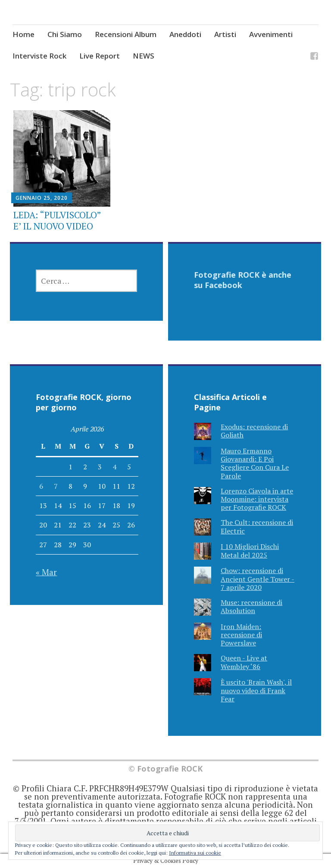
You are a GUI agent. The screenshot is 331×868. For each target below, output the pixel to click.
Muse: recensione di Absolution (251, 606)
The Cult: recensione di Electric (257, 526)
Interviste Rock (39, 56)
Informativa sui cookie (195, 853)
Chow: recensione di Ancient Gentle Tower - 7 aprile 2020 (258, 579)
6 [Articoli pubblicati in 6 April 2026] (41, 486)
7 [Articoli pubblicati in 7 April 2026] (56, 486)
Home (23, 34)
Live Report (100, 56)
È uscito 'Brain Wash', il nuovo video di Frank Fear (256, 690)
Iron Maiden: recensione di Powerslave (241, 635)
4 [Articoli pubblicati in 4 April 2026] (114, 467)
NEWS (144, 56)
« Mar (46, 572)
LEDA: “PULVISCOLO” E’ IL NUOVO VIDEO (57, 220)
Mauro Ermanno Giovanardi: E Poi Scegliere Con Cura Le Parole (255, 463)
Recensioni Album (126, 34)
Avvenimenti (271, 34)
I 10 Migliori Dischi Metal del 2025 (250, 550)
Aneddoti (185, 34)
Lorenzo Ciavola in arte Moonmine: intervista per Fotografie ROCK (257, 499)
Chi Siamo (65, 34)
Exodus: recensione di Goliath (254, 431)
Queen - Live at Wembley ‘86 (244, 662)
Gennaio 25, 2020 (42, 198)
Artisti (225, 34)
